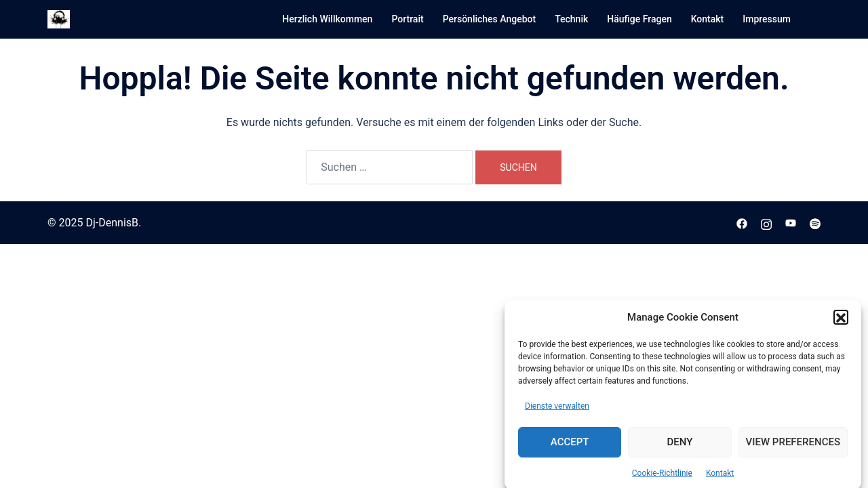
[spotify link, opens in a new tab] (815, 223)
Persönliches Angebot (490, 19)
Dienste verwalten (557, 410)
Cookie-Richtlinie (662, 477)
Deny (679, 446)
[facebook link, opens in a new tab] (742, 223)
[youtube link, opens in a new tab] (791, 223)
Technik (571, 19)
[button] (841, 322)
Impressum (767, 19)
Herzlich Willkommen (327, 19)
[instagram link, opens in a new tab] (766, 223)
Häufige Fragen (639, 19)
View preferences (793, 446)
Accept (570, 446)
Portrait (407, 19)
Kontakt (720, 477)
